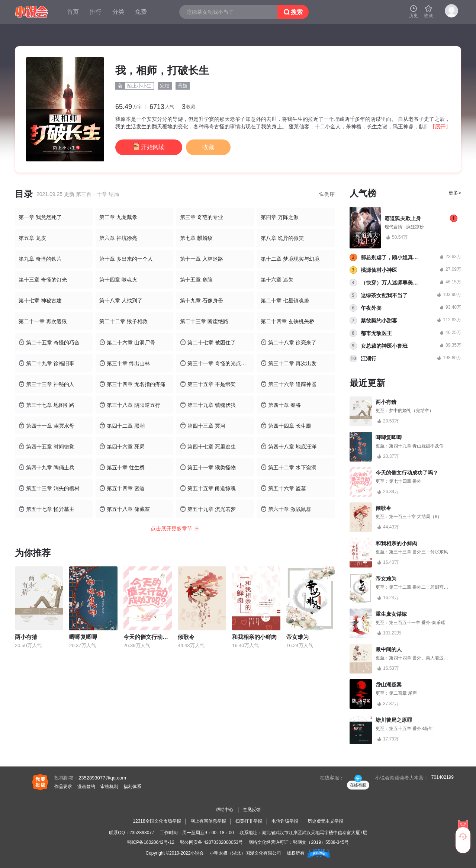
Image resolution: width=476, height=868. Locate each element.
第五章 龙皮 (32, 238)
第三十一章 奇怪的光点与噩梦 (217, 363)
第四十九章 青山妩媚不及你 (416, 446)
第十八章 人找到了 (121, 300)
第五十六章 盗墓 (283, 488)
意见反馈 (252, 810)
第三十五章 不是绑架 (208, 384)
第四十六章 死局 (122, 446)
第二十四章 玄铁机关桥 (287, 321)
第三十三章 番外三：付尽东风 (419, 552)
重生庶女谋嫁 (391, 614)
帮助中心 (225, 810)
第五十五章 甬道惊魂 (208, 488)
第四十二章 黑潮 (122, 426)
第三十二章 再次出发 (289, 363)
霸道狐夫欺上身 (403, 218)
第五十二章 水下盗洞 (289, 467)
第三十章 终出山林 (125, 363)
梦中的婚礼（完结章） (411, 411)
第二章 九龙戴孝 (118, 217)
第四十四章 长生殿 (286, 426)
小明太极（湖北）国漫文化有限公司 (245, 853)
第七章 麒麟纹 (196, 238)
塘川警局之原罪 (394, 720)
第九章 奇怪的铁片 (40, 259)
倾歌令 (186, 637)
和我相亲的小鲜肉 (254, 637)
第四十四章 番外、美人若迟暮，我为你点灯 (432, 658)
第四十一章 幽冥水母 (46, 426)
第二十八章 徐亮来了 (289, 342)
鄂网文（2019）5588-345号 (321, 842)
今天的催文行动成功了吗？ (157, 637)
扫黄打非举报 (249, 821)
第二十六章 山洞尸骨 (127, 342)
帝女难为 (297, 637)
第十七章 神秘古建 (40, 300)
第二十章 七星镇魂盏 (285, 300)
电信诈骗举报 (285, 821)
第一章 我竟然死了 (40, 217)
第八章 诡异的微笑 (282, 238)
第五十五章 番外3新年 (411, 729)
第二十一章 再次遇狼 (43, 321)
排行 (96, 12)
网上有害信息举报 (208, 821)
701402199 (443, 777)
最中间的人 (389, 649)
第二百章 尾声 (403, 693)
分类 (118, 12)
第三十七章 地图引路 (46, 405)
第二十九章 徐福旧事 (46, 363)
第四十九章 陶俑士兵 (46, 467)
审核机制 (109, 787)
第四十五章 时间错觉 (46, 446)
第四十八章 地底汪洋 (289, 446)
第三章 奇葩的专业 (202, 217)
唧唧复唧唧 (83, 637)
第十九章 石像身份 (202, 300)
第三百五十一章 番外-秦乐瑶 (417, 623)
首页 (73, 12)
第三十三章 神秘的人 (46, 384)
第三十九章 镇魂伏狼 (208, 405)
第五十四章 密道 (122, 488)
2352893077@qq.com (102, 778)
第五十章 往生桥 (122, 467)
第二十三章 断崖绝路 (204, 321)
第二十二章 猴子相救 (123, 321)
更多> (455, 193)
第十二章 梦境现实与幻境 (290, 259)
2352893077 (142, 833)
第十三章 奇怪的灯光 (43, 280)
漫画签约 (86, 787)
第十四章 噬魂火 (118, 280)
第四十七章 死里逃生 (208, 446)
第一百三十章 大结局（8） (415, 517)
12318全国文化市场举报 (157, 821)
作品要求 (63, 787)
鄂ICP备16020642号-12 (151, 842)
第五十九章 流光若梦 (208, 509)
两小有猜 (26, 637)
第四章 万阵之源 (280, 217)
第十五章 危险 (196, 280)
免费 (141, 12)
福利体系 (132, 787)
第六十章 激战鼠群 (286, 509)
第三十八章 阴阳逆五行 (130, 405)
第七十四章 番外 (405, 481)
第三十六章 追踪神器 (289, 384)
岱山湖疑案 (389, 685)
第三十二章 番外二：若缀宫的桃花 (423, 587)
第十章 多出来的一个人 (126, 259)
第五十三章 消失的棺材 (49, 488)
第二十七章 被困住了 (208, 342)
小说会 (197, 853)
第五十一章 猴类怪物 (208, 467)
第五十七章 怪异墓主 (46, 509)
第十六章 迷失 (277, 280)
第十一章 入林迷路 (202, 259)
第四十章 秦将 (281, 405)
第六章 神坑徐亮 (118, 238)
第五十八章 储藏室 (125, 509)
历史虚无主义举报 (325, 821)
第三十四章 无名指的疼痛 (132, 384)
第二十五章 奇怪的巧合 (49, 342)
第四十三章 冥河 (203, 426)
